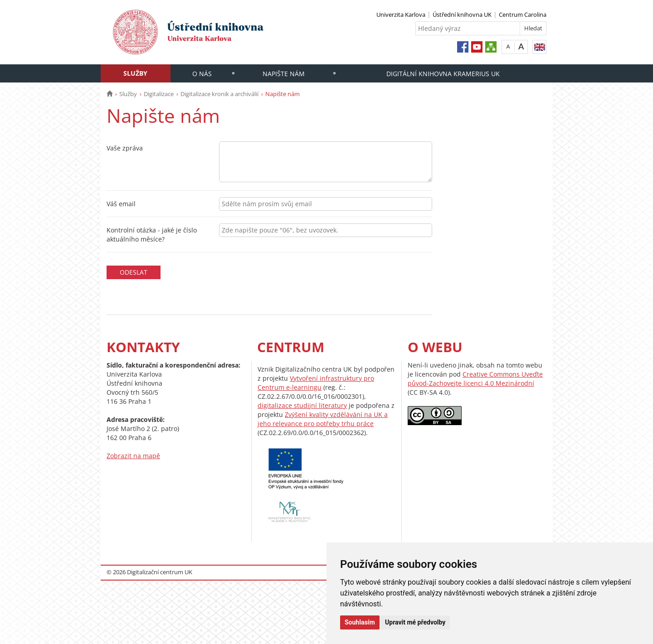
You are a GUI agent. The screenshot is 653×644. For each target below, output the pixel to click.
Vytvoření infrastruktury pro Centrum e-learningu (316, 383)
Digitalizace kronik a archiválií (219, 94)
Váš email (121, 204)
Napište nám (284, 74)
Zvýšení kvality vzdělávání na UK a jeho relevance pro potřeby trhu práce (323, 419)
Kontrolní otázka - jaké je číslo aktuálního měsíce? (152, 235)
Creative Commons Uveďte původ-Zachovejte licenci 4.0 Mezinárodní (475, 379)
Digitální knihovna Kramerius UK (443, 74)
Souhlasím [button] (360, 622)
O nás (202, 74)
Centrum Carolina (523, 15)
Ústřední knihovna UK (462, 15)
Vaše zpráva (125, 148)
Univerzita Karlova (401, 15)
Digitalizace (159, 94)
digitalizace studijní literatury (302, 405)
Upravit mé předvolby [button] (415, 622)
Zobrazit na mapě (133, 456)
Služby (135, 73)
